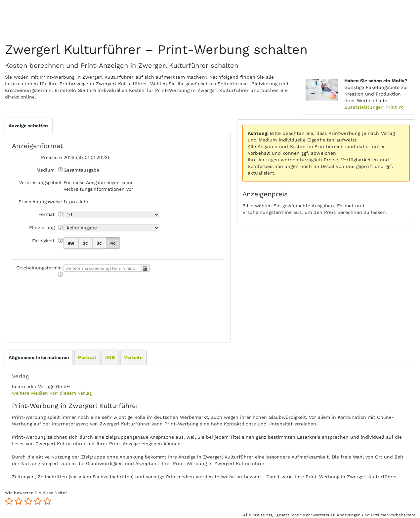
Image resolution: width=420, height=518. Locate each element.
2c (85, 243)
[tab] (39, 357)
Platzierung (42, 227)
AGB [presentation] (110, 357)
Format (46, 214)
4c (113, 243)
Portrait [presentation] (87, 357)
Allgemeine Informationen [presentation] (39, 357)
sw (71, 243)
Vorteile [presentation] (133, 357)
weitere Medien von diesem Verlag (52, 393)
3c (99, 243)
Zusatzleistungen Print (372, 107)
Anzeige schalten (28, 126)
